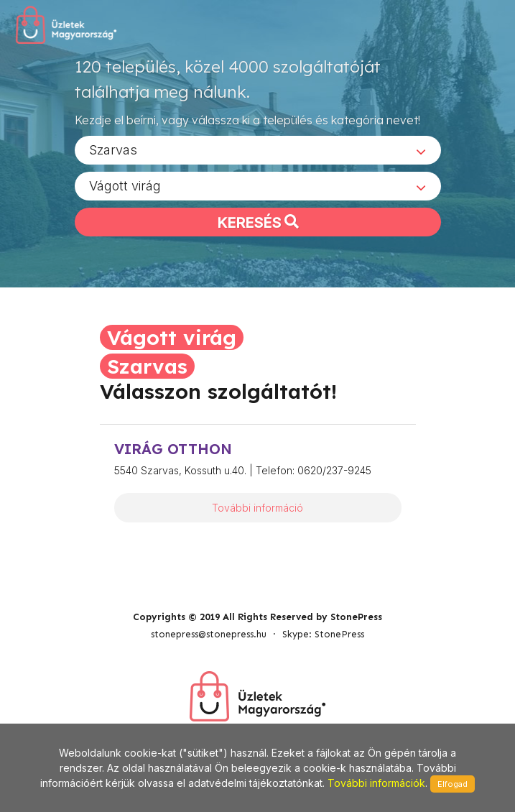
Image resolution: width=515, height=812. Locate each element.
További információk (376, 783)
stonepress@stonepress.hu (209, 634)
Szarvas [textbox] (113, 150)
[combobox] (258, 150)
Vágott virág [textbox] (125, 186)
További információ (257, 508)
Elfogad (453, 784)
